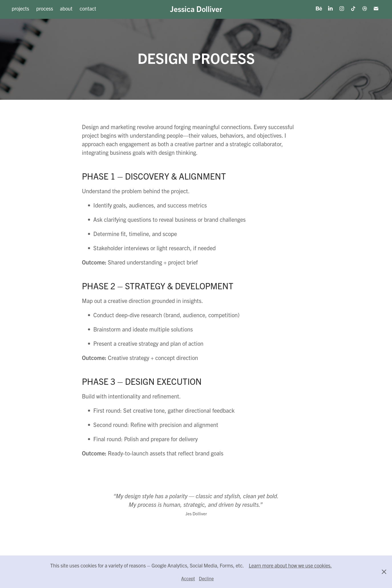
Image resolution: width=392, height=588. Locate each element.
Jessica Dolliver (196, 9)
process (45, 8)
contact (88, 8)
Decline (206, 578)
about (66, 8)
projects (20, 8)
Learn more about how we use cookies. (290, 565)
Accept (188, 578)
